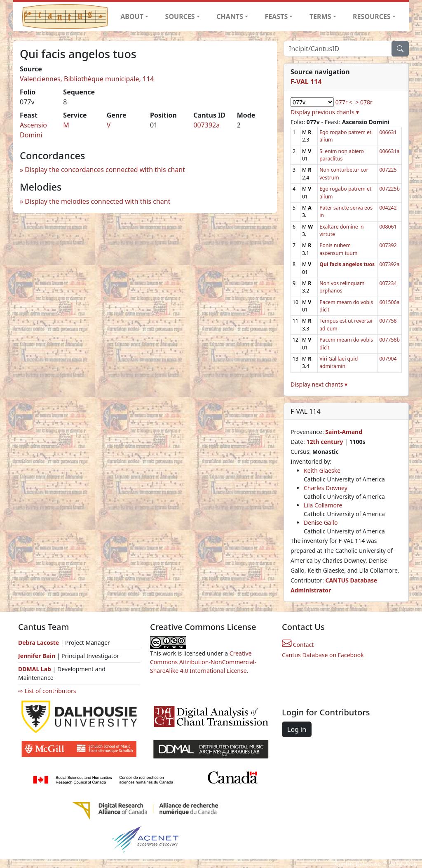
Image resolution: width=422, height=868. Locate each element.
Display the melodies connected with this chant (97, 201)
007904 (388, 359)
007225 (388, 170)
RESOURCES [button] (372, 17)
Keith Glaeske (322, 471)
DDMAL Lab (35, 669)
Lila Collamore (323, 505)
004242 (388, 208)
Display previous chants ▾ (325, 112)
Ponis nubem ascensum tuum (338, 249)
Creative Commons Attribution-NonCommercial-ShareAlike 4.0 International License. (203, 662)
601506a (389, 302)
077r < (344, 102)
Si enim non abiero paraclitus (342, 155)
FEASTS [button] (277, 17)
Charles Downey (326, 488)
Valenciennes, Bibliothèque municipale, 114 (87, 79)
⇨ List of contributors (47, 691)
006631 (388, 132)
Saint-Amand (344, 432)
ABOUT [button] (132, 17)
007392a (206, 125)
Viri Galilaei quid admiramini (339, 362)
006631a (389, 151)
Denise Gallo (321, 522)
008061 (388, 227)
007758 (388, 321)
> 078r (364, 102)
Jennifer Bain (38, 656)
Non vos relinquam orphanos (342, 287)
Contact (298, 645)
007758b (389, 340)
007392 (388, 245)
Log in (297, 729)
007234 (388, 283)
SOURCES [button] (180, 17)
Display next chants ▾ (319, 384)
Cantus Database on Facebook (323, 655)
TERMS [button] (320, 17)
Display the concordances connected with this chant (105, 170)
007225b (389, 189)
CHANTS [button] (230, 17)
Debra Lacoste (39, 643)
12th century (325, 442)
